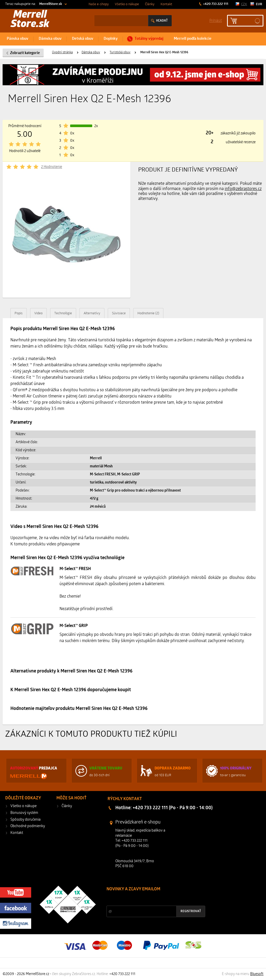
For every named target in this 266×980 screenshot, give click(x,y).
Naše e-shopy (99, 4)
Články (150, 4)
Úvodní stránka (62, 53)
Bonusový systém (24, 813)
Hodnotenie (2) (148, 313)
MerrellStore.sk (51, 4)
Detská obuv (83, 39)
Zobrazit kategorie (25, 53)
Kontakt (166, 4)
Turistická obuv (120, 53)
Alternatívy (92, 313)
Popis (19, 313)
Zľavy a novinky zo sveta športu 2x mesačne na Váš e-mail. (152, 899)
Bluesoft (257, 974)
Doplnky (111, 39)
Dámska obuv (50, 39)
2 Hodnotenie (52, 167)
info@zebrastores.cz (243, 189)
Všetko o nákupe (127, 4)
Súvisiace (119, 313)
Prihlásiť (216, 20)
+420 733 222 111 (215, 4)
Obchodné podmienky (28, 826)
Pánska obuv (18, 39)
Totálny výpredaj (149, 39)
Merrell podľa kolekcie (193, 39)
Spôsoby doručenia (25, 820)
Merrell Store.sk (30, 20)
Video (38, 313)
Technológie (63, 313)
